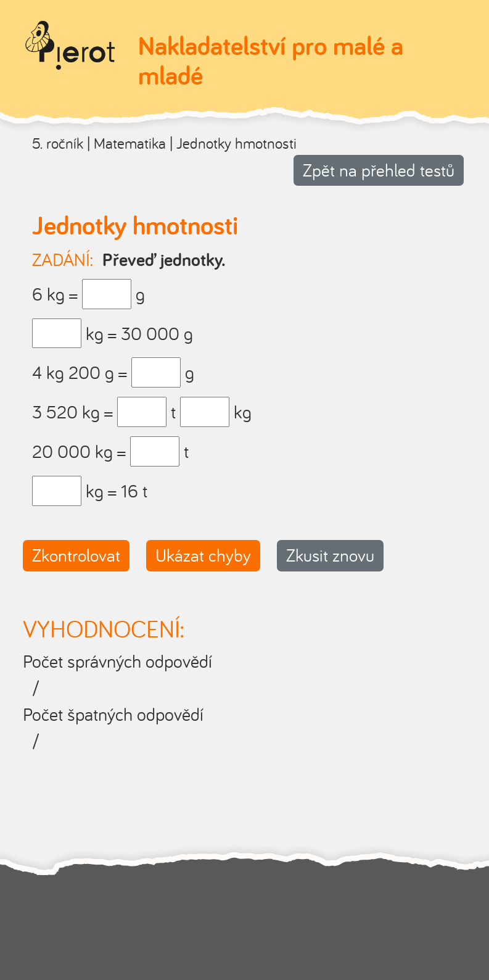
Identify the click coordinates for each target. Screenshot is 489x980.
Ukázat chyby (203, 555)
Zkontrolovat (76, 555)
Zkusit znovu (330, 555)
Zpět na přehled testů (379, 170)
